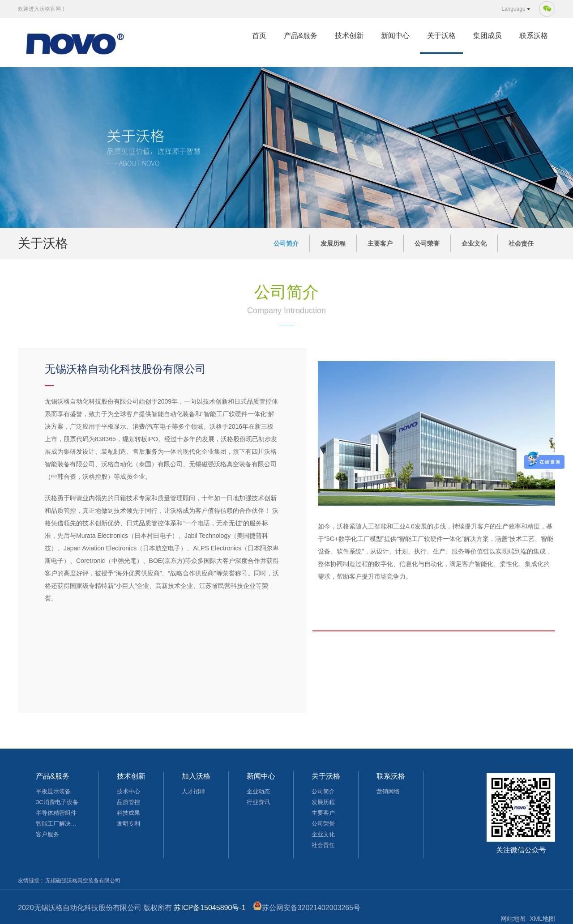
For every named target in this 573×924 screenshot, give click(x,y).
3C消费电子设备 (57, 802)
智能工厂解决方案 (58, 824)
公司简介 (286, 243)
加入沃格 (196, 776)
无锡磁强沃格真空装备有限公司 (83, 881)
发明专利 (128, 824)
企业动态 (258, 791)
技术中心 (128, 791)
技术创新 (349, 36)
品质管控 (128, 802)
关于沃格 (441, 36)
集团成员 (487, 36)
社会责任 (521, 243)
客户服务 (47, 834)
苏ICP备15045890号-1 (210, 908)
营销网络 (388, 791)
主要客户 (380, 243)
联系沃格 (534, 36)
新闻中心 (395, 36)
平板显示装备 (53, 791)
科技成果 (128, 813)
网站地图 (513, 919)
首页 (259, 36)
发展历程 (333, 243)
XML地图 (542, 919)
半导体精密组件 (56, 813)
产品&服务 (301, 36)
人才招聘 (193, 791)
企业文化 (474, 243)
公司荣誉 (427, 243)
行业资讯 (258, 802)
